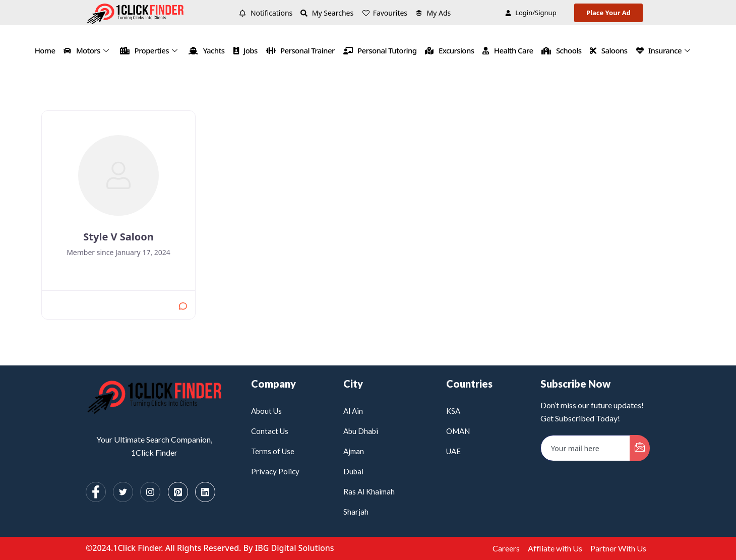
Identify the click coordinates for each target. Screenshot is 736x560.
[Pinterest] (178, 492)
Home (45, 50)
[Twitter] (123, 492)
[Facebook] (96, 492)
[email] (586, 448)
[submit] (640, 448)
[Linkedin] (205, 492)
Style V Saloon (118, 237)
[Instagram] (150, 492)
